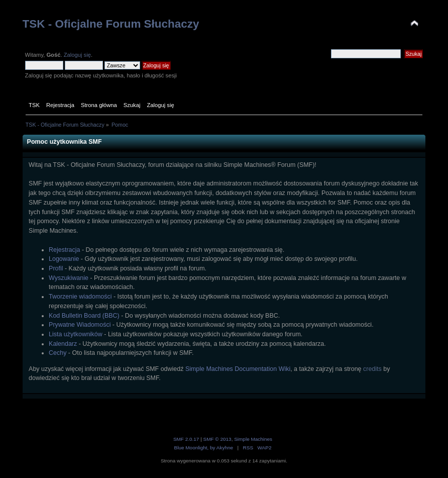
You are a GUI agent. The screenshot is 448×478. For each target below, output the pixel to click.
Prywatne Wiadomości (80, 325)
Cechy (58, 353)
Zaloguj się (77, 55)
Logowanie (64, 259)
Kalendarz (63, 344)
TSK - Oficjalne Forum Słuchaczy (111, 24)
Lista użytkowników (76, 334)
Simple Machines (253, 439)
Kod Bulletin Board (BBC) (84, 316)
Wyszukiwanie (69, 278)
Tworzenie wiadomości (80, 297)
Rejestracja (64, 250)
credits (372, 369)
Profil (56, 268)
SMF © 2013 (217, 439)
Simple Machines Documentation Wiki (238, 369)
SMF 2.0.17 (186, 439)
